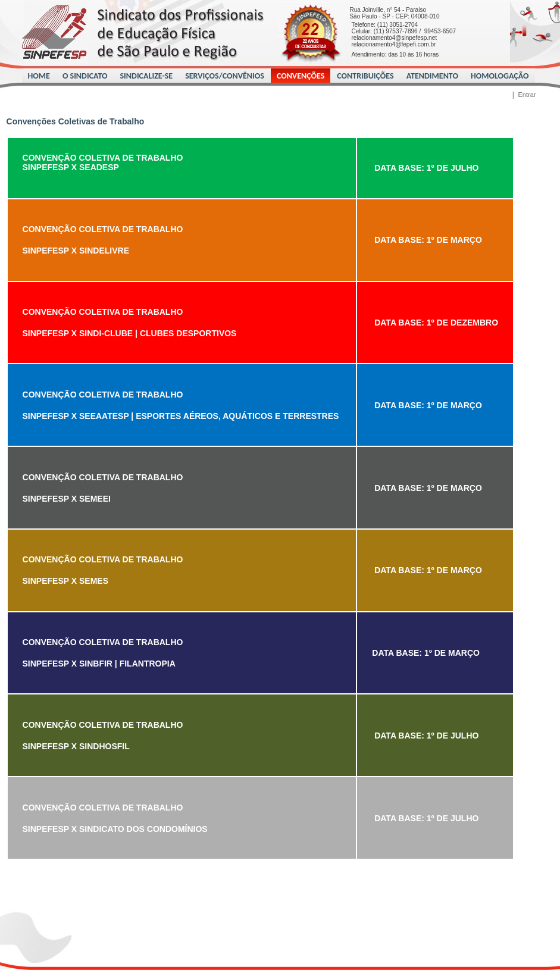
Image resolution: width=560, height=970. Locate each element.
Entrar (527, 95)
